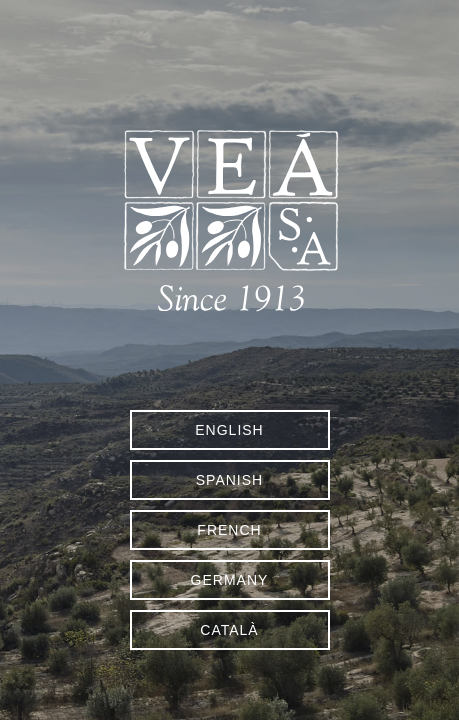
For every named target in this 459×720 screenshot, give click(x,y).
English (229, 430)
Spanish (229, 480)
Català (229, 630)
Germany (230, 580)
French (229, 530)
